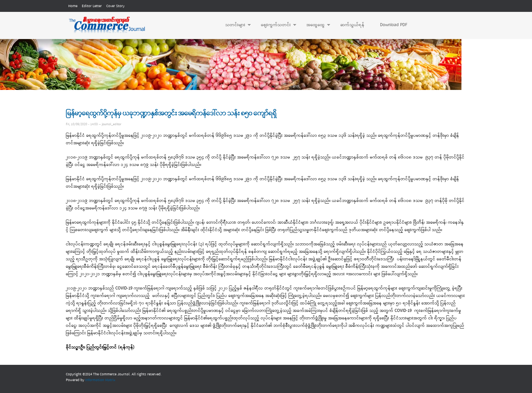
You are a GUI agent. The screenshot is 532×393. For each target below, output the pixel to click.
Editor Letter (92, 6)
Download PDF (394, 25)
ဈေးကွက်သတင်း (275, 25)
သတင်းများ (235, 25)
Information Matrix (100, 380)
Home (73, 6)
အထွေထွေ (315, 25)
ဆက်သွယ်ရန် (352, 25)
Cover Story (115, 6)
